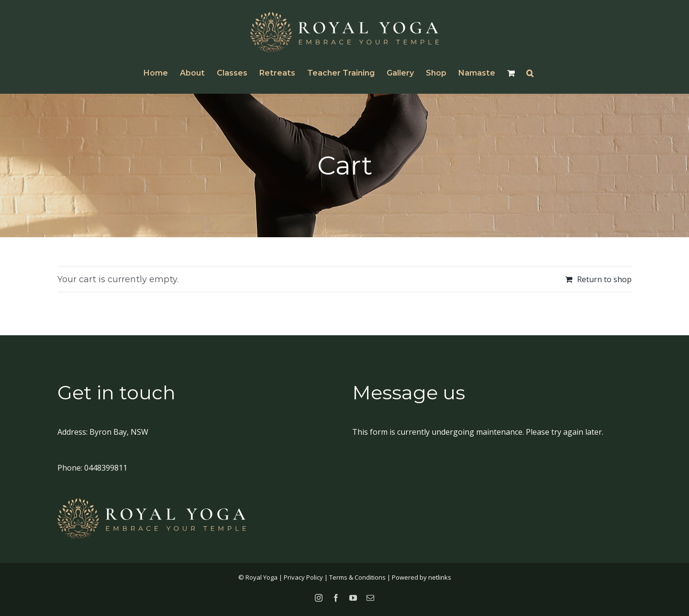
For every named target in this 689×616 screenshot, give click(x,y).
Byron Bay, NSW (119, 432)
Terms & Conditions (357, 577)
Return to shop (604, 279)
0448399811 (106, 468)
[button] (530, 73)
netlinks (440, 577)
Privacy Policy (303, 577)
